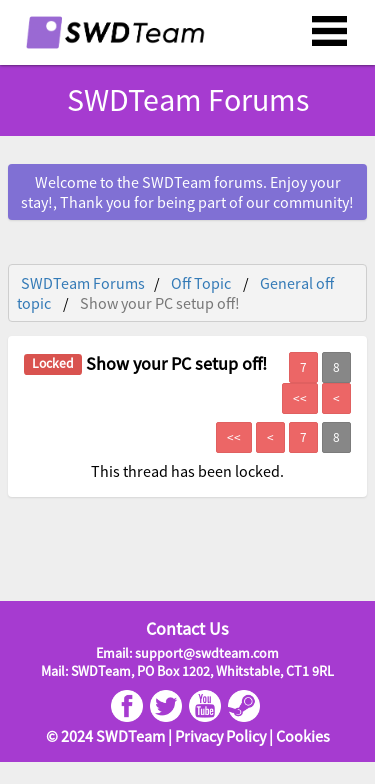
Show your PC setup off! (160, 303)
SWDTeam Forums (188, 100)
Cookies (303, 736)
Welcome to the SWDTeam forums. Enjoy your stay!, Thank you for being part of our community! (187, 192)
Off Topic (201, 283)
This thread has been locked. (187, 471)
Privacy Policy (220, 736)
